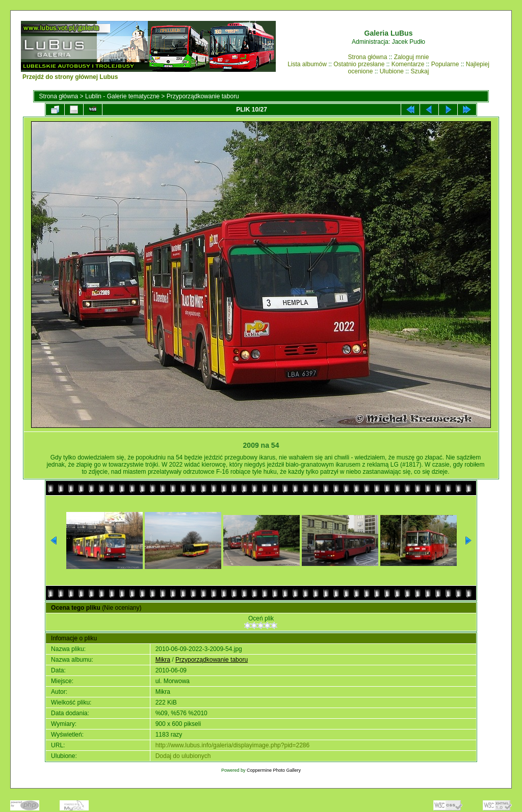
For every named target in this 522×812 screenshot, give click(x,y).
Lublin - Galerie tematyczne (122, 96)
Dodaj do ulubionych (183, 756)
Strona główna (368, 57)
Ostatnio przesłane (359, 64)
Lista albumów (307, 64)
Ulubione (392, 71)
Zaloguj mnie (412, 57)
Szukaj (420, 71)
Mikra (163, 660)
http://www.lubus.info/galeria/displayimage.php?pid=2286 (233, 745)
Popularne (445, 64)
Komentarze (408, 64)
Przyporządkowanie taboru (203, 96)
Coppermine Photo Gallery (274, 770)
